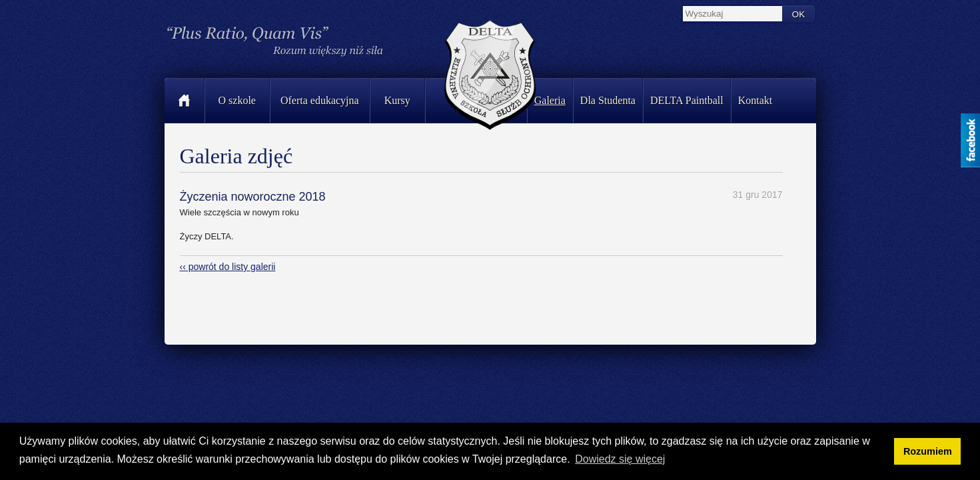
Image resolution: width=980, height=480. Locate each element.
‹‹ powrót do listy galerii (228, 267)
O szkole (237, 100)
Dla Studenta (608, 100)
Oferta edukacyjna (320, 100)
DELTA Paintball (687, 100)
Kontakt (755, 100)
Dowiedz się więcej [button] (620, 459)
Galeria (550, 100)
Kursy (397, 100)
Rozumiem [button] (928, 451)
